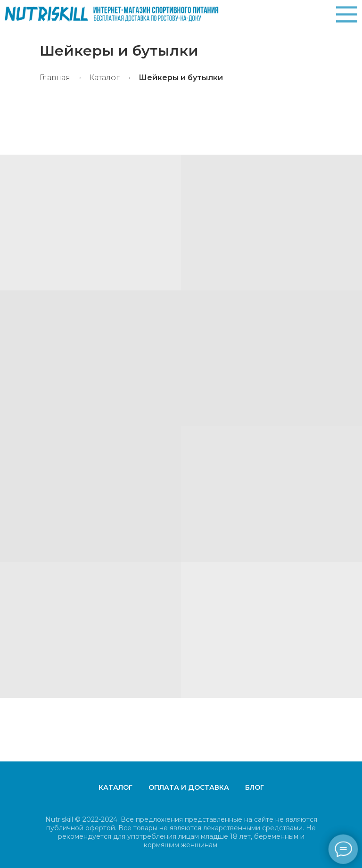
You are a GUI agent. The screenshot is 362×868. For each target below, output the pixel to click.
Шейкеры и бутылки (181, 78)
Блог (255, 787)
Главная (55, 78)
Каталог (104, 78)
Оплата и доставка (189, 787)
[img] (347, 14)
